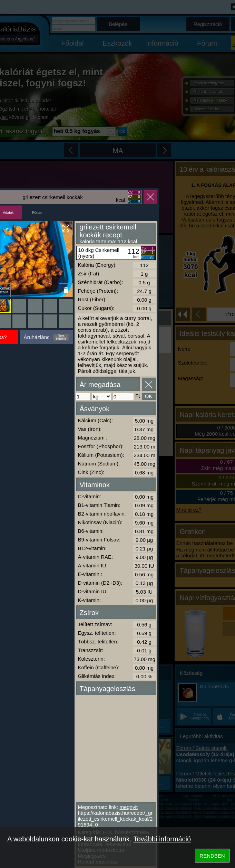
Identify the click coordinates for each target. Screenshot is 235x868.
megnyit (129, 807)
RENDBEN (212, 856)
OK (149, 396)
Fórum (37, 213)
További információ (162, 839)
